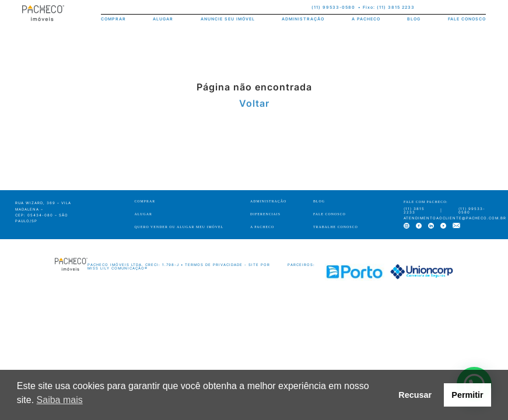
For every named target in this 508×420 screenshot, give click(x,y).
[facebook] (445, 8)
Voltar (254, 103)
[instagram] (432, 8)
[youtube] (469, 8)
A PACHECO (366, 19)
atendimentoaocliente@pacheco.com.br (455, 218)
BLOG (414, 19)
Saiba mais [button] (60, 400)
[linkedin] (457, 8)
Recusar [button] (415, 395)
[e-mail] (482, 8)
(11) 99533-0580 (333, 7)
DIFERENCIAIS (265, 214)
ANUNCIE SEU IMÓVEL (228, 19)
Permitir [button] (467, 395)
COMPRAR (113, 19)
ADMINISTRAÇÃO (303, 19)
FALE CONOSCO (467, 19)
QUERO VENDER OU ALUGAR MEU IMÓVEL (179, 227)
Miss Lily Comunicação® (118, 268)
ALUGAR (163, 19)
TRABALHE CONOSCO (336, 227)
